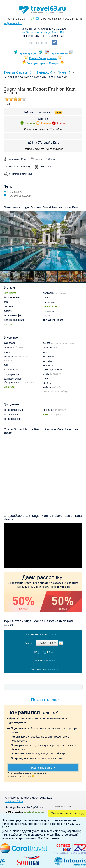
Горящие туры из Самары (43, 63)
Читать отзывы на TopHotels (43, 129)
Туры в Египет (59, 53)
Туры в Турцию (28, 53)
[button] (16, 277)
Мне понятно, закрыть (65, 813)
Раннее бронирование (43, 58)
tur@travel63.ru (13, 23)
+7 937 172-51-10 (14, 19)
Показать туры (43, 677)
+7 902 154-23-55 (72, 19)
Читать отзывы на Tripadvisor (43, 149)
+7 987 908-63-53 (50, 19)
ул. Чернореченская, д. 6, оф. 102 (43, 32)
